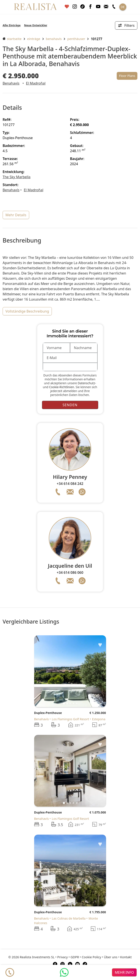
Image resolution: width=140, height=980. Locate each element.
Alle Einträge (12, 25)
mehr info (124, 972)
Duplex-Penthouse (48, 713)
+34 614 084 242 (70, 484)
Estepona (99, 719)
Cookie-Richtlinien (62, 387)
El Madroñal (36, 83)
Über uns (111, 957)
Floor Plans (127, 76)
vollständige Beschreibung (27, 311)
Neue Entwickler (36, 25)
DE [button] (123, 7)
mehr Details (16, 215)
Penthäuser (76, 39)
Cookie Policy (92, 957)
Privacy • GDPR (68, 957)
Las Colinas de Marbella (69, 918)
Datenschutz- (87, 383)
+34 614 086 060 (70, 572)
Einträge (34, 39)
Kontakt (126, 957)
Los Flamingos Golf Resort (70, 719)
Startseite (12, 39)
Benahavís (54, 39)
